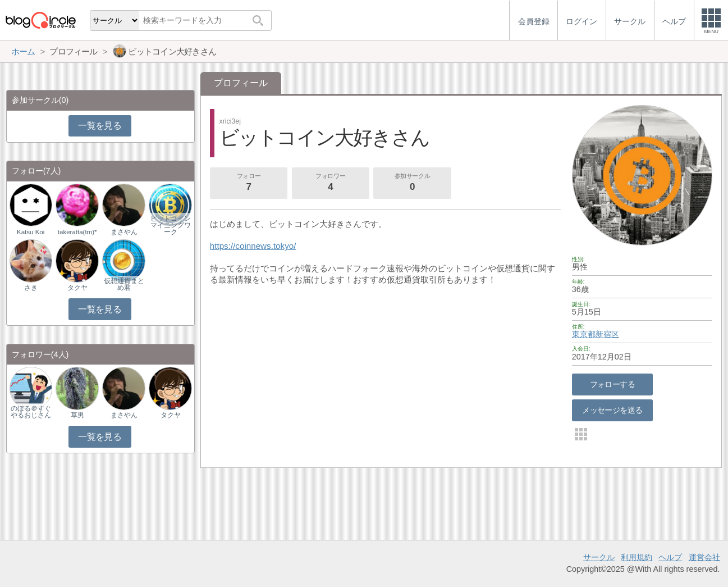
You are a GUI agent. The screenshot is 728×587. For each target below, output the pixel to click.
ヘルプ (670, 557)
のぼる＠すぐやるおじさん (31, 412)
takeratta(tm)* (77, 232)
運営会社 (704, 557)
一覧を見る (100, 126)
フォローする (613, 384)
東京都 (584, 334)
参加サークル (413, 183)
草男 (77, 415)
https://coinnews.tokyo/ (253, 246)
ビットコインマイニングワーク (171, 225)
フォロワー (331, 183)
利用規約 (637, 557)
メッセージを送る (612, 410)
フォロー (249, 183)
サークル (599, 557)
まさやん (124, 232)
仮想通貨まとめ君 (124, 284)
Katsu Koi (31, 232)
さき (31, 288)
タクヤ (77, 288)
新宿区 (607, 334)
